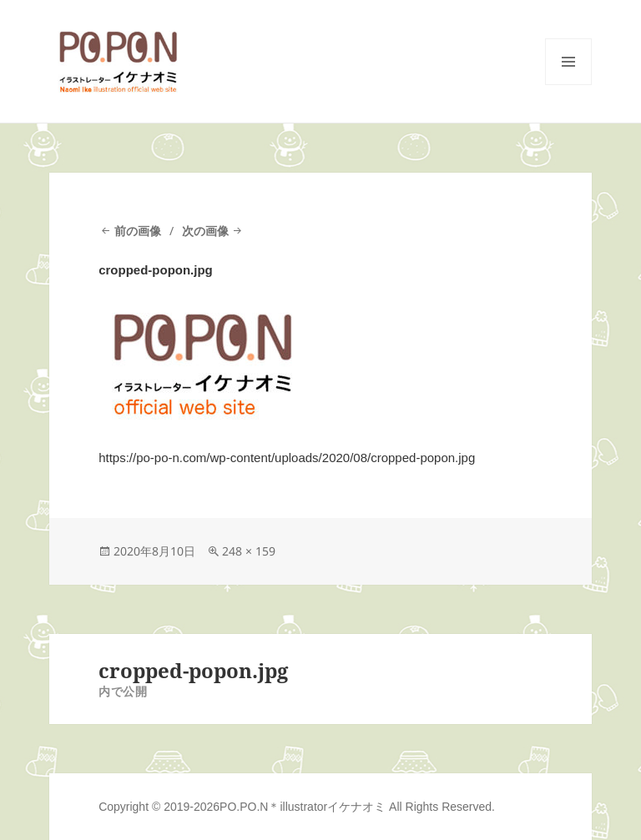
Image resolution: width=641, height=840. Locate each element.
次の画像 (205, 231)
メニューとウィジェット (568, 85)
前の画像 (138, 231)
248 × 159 (249, 551)
